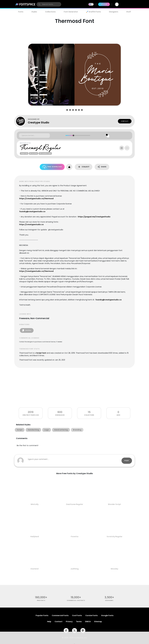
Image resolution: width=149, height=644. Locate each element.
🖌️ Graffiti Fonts (93, 12)
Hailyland (35, 537)
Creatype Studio (39, 122)
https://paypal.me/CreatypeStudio (94, 217)
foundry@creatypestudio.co (32, 211)
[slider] (73, 135)
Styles (34, 12)
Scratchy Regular (115, 537)
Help (49, 622)
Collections (50, 12)
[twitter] (74, 631)
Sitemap (98, 622)
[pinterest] (83, 631)
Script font (41, 353)
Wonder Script (114, 504)
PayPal (27, 330)
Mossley (114, 569)
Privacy (69, 622)
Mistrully (35, 504)
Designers (114, 12)
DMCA (88, 622)
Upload (104, 4)
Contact (125, 121)
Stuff (129, 12)
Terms (79, 622)
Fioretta (75, 537)
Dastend (35, 569)
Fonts (21, 12)
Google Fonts (107, 615)
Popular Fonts (42, 615)
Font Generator (71, 12)
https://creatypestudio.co (31, 224)
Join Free (128, 4)
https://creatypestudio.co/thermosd (36, 199)
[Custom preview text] (34, 136)
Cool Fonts (77, 615)
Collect (84, 167)
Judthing (74, 569)
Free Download (52, 167)
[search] (49, 4)
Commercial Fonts (60, 615)
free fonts (41, 600)
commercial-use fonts (76, 600)
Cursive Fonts (92, 615)
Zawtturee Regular (74, 504)
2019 (31, 412)
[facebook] (66, 631)
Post (127, 461)
